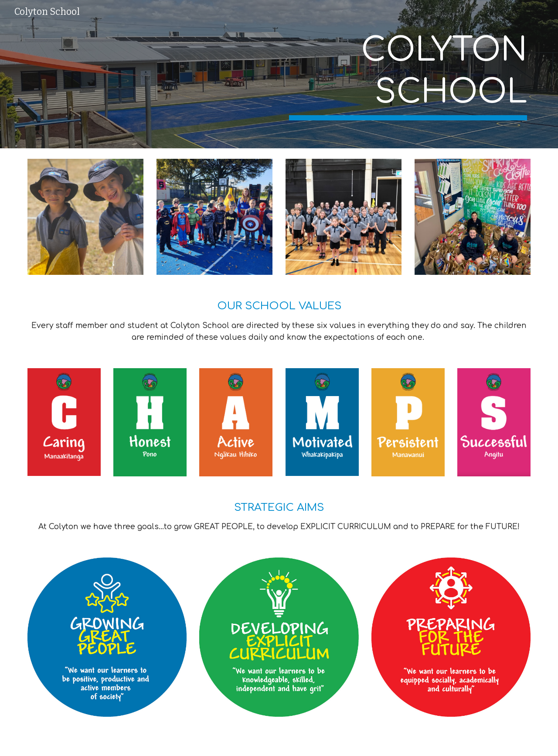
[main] (408, 74)
